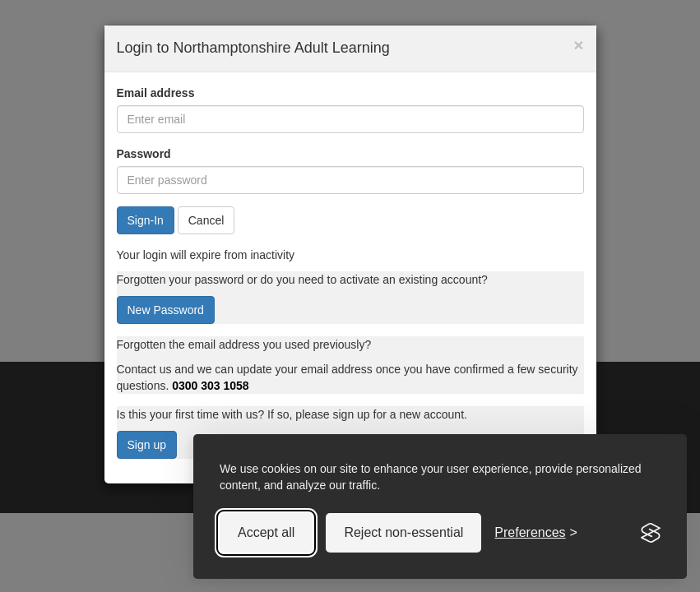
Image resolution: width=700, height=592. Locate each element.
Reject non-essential (403, 532)
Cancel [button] (206, 220)
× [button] (578, 45)
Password (144, 154)
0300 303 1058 (210, 386)
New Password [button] (166, 310)
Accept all (266, 532)
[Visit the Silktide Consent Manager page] (651, 533)
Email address (156, 93)
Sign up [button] (147, 445)
